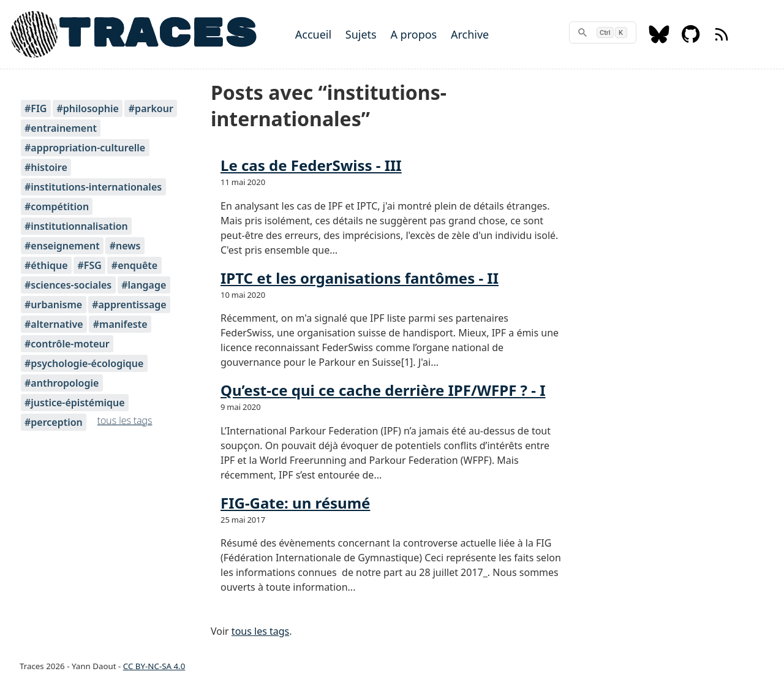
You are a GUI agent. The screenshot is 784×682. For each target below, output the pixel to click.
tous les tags (125, 420)
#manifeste (120, 324)
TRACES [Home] (157, 34)
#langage (144, 285)
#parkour (151, 108)
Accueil (313, 34)
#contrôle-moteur (67, 344)
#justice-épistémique (75, 403)
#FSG (89, 265)
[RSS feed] (722, 40)
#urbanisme (53, 305)
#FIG (36, 108)
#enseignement (62, 246)
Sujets (361, 34)
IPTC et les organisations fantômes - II (360, 278)
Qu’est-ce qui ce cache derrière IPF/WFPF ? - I (383, 390)
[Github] (691, 40)
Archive (470, 34)
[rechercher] (603, 32)
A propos (413, 34)
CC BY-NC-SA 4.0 (154, 666)
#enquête (134, 265)
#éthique (46, 265)
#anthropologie (62, 383)
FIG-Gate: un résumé (295, 503)
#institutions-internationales (93, 187)
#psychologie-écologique (84, 363)
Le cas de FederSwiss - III (311, 165)
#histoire (46, 167)
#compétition (57, 206)
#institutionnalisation (76, 226)
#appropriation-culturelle (85, 148)
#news (125, 246)
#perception (54, 422)
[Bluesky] (659, 40)
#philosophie (87, 108)
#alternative (54, 324)
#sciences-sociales (68, 285)
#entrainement (61, 128)
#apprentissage (129, 305)
